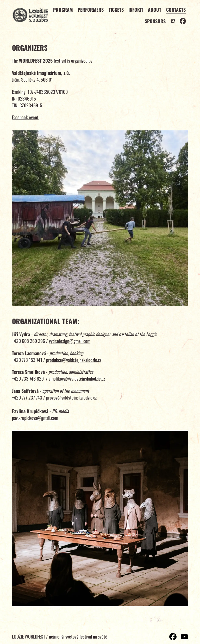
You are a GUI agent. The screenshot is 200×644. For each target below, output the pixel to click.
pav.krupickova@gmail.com (35, 418)
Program (63, 10)
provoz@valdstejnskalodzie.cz (71, 397)
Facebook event (25, 117)
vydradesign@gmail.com (70, 341)
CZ (173, 21)
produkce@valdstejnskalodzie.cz (74, 360)
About (155, 10)
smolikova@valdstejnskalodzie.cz (77, 379)
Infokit (136, 10)
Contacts (176, 10)
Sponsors (155, 21)
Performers (91, 10)
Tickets (116, 10)
